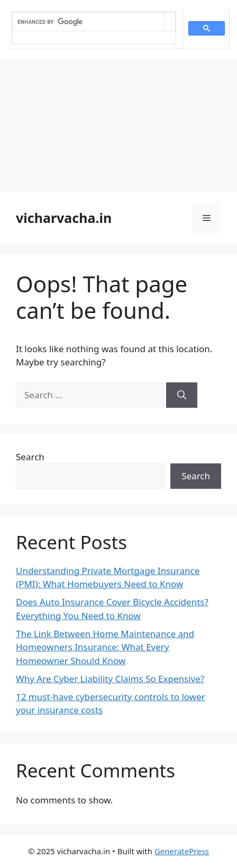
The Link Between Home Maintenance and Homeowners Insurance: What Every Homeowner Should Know (105, 647)
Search (30, 457)
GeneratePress (182, 851)
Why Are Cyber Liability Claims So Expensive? (110, 679)
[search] (88, 22)
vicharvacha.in (64, 218)
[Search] (182, 395)
